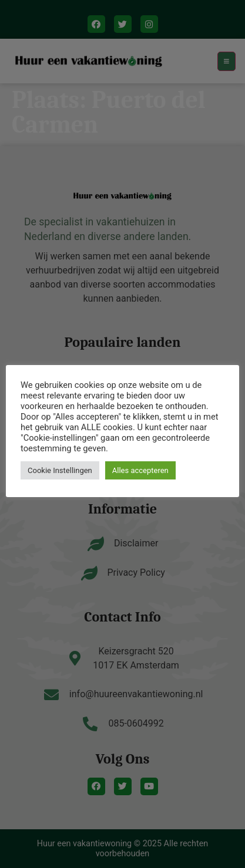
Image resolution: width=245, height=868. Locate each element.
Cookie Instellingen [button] (60, 470)
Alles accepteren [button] (140, 470)
